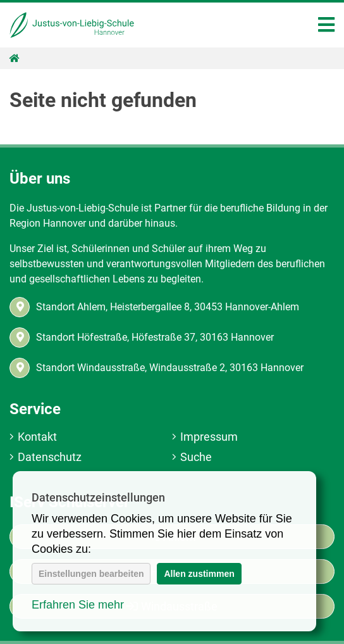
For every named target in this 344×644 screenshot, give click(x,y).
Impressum (209, 437)
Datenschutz (50, 457)
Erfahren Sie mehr (78, 605)
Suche (196, 457)
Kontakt (37, 437)
